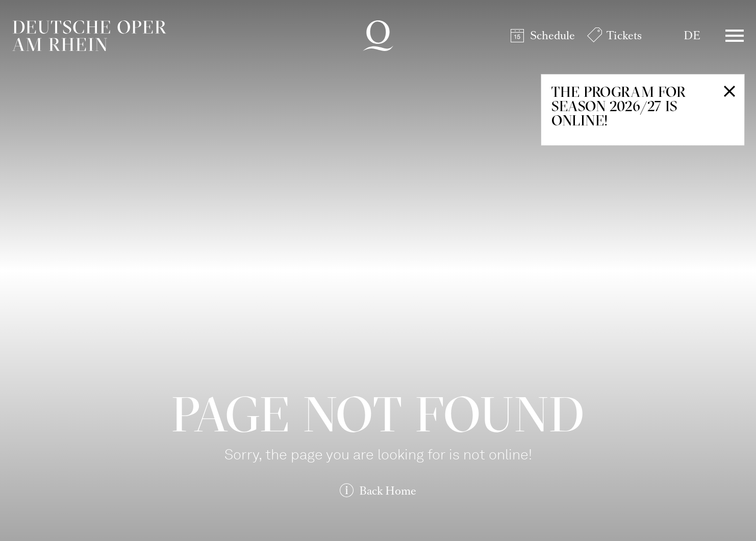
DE (692, 35)
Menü (735, 36)
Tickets (624, 35)
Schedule (552, 35)
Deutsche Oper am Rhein (89, 36)
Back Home (388, 491)
